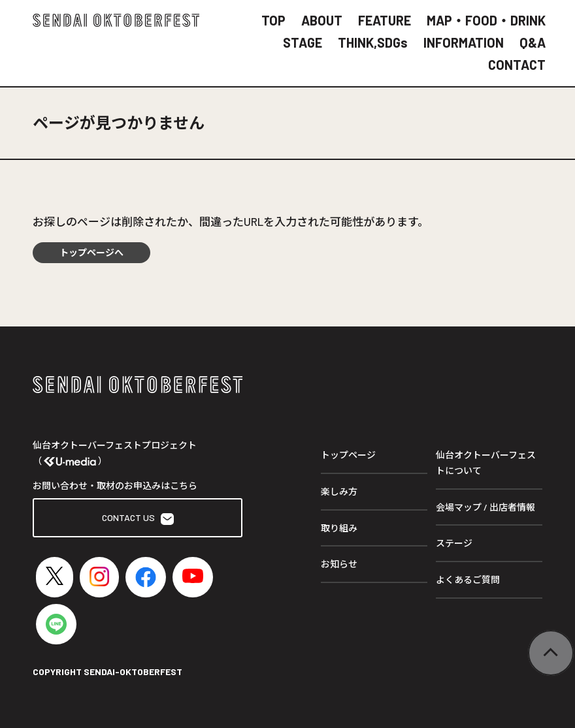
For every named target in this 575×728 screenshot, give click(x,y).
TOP (273, 20)
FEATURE (385, 20)
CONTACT (517, 65)
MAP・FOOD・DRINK (486, 20)
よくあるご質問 (468, 579)
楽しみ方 (339, 491)
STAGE (303, 42)
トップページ (348, 455)
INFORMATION (464, 42)
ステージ (454, 543)
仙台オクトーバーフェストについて (486, 463)
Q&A (533, 42)
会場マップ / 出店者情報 (485, 507)
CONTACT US (138, 518)
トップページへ (91, 252)
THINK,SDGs (373, 42)
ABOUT (322, 20)
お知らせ (339, 564)
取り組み (339, 528)
